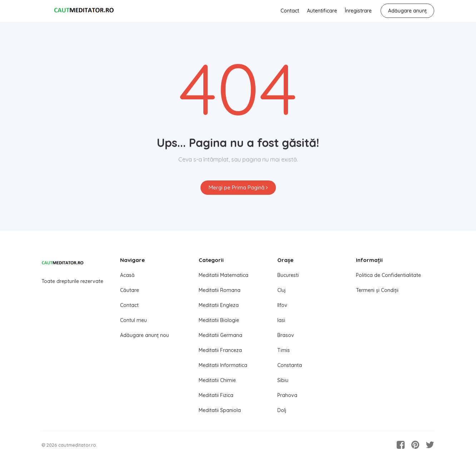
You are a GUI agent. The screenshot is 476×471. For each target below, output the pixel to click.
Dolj (282, 410)
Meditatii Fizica (216, 395)
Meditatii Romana (220, 290)
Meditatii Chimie (217, 380)
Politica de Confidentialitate (388, 275)
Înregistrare (358, 11)
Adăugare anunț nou (145, 335)
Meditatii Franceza (220, 350)
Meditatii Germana (220, 335)
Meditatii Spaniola (220, 410)
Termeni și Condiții (377, 290)
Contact (290, 11)
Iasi (281, 320)
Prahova (287, 395)
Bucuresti (288, 275)
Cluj (281, 290)
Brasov (286, 335)
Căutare (130, 290)
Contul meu (133, 320)
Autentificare (322, 11)
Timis (284, 350)
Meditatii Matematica (224, 275)
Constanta (290, 365)
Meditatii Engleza (219, 305)
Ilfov (282, 305)
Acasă (127, 275)
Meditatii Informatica (223, 365)
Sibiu (283, 380)
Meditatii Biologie (219, 320)
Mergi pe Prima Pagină (238, 187)
